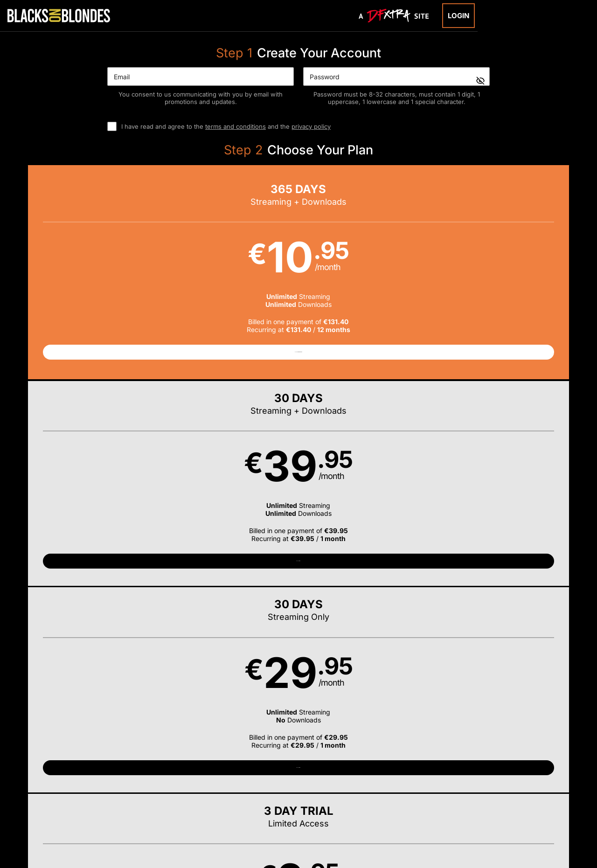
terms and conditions (236, 126)
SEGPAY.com (370, 808)
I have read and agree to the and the (226, 126)
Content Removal (501, 808)
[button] (83, 277)
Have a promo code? (525, 506)
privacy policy (311, 126)
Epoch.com (118, 808)
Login (458, 16)
